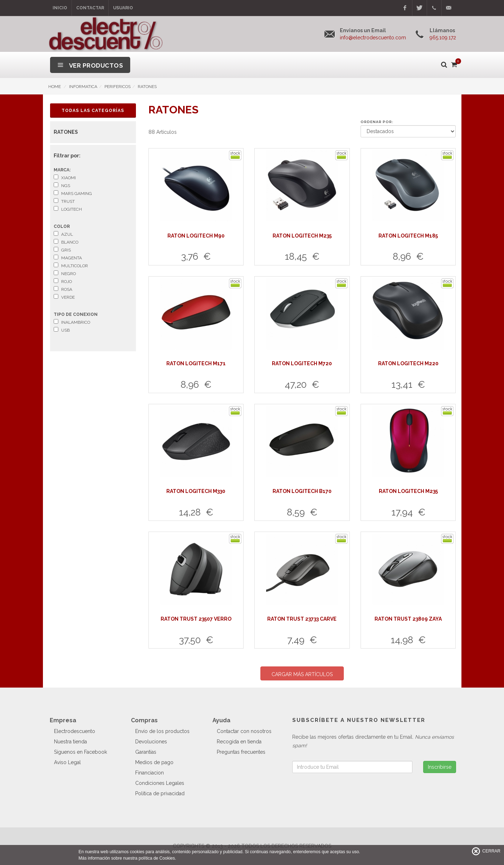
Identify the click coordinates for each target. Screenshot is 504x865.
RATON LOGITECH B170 (302, 491)
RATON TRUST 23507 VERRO (196, 619)
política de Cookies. (158, 858)
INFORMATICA (83, 87)
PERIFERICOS (118, 87)
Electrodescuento (75, 731)
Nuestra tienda (70, 742)
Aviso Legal (67, 762)
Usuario (123, 8)
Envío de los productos (162, 731)
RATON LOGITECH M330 (196, 491)
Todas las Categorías (93, 111)
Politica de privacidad (160, 793)
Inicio (60, 8)
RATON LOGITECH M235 (302, 236)
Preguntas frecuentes (241, 752)
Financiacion (150, 773)
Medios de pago (154, 762)
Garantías (146, 752)
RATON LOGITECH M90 (196, 236)
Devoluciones (151, 742)
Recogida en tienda (239, 742)
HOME (55, 87)
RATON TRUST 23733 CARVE (302, 619)
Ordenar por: (377, 122)
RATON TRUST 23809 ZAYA (408, 619)
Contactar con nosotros (244, 731)
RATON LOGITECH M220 (408, 363)
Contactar (90, 8)
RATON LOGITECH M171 (196, 363)
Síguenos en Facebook (80, 752)
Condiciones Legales (160, 783)
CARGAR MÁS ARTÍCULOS (302, 674)
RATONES (147, 87)
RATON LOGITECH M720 (302, 363)
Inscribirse (440, 767)
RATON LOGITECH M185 (408, 236)
